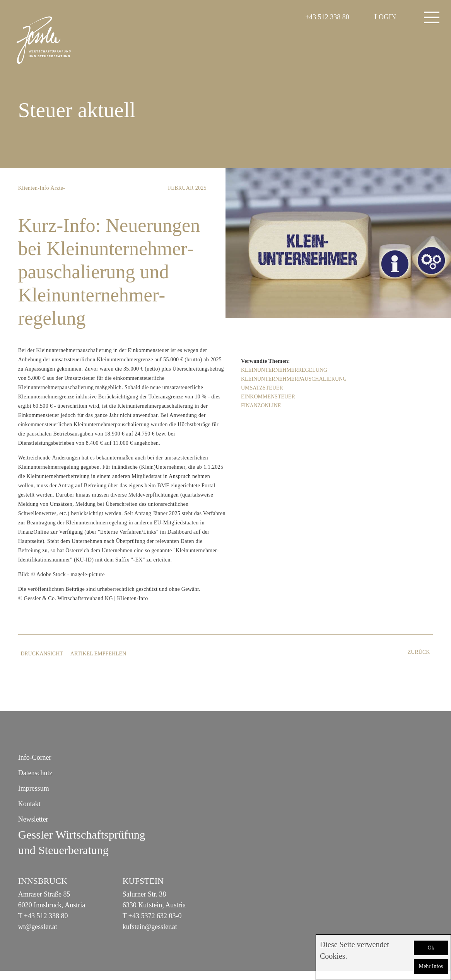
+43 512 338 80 (327, 17)
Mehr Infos (431, 966)
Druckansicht (43, 654)
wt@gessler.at (38, 927)
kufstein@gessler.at (150, 927)
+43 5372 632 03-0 (155, 916)
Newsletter (33, 819)
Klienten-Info (34, 188)
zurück (419, 652)
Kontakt (29, 804)
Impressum (34, 788)
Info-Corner (35, 757)
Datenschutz (35, 773)
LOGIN (385, 17)
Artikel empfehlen (101, 654)
